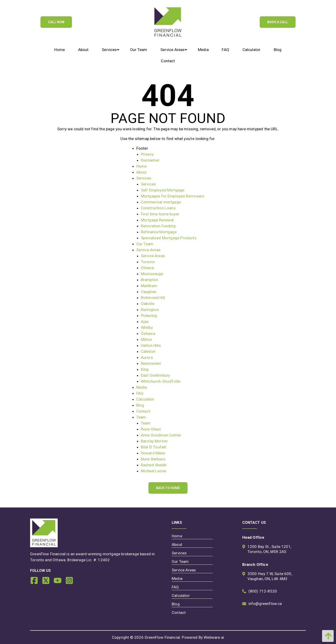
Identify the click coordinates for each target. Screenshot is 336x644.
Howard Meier (153, 453)
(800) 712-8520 (263, 591)
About (142, 172)
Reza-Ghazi (151, 429)
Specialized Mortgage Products (169, 238)
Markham (149, 286)
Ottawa (147, 268)
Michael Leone (154, 471)
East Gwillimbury (156, 375)
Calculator (145, 399)
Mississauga (152, 274)
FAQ (140, 393)
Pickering (149, 316)
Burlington (150, 310)
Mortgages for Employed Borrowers (173, 196)
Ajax (145, 322)
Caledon (148, 351)
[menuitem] (60, 50)
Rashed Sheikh (154, 465)
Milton (146, 339)
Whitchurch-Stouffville (161, 381)
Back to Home (168, 488)
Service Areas (148, 250)
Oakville (148, 304)
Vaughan (149, 292)
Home (142, 166)
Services (144, 178)
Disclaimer (150, 160)
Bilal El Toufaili (154, 447)
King (145, 369)
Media (142, 387)
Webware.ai (214, 637)
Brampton (149, 280)
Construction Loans (158, 208)
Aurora (147, 357)
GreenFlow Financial (162, 637)
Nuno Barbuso (153, 459)
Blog (140, 405)
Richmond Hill (153, 298)
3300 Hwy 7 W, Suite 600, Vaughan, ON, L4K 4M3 (270, 576)
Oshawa (148, 333)
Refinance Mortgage (159, 232)
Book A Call (278, 22)
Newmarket (151, 363)
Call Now (56, 22)
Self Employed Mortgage (163, 190)
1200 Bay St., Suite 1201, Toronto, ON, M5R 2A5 (269, 549)
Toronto (148, 262)
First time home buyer (160, 214)
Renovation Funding (158, 226)
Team (141, 417)
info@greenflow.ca (265, 604)
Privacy (147, 154)
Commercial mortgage (161, 202)
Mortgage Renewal (157, 220)
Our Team (145, 244)
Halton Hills (151, 345)
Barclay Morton (154, 441)
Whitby (147, 328)
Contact (143, 411)
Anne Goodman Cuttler (161, 435)
